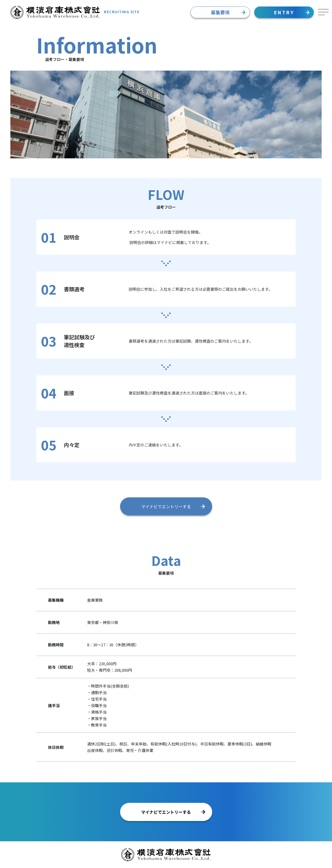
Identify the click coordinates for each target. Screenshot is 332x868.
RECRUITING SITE (75, 12)
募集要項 (228, 12)
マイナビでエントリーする (173, 506)
